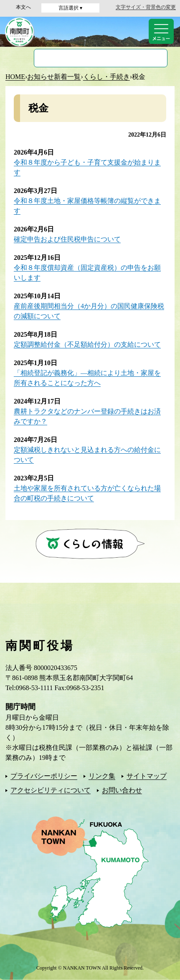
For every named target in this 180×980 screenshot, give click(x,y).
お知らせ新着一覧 (54, 77)
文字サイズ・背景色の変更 (146, 7)
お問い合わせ (122, 790)
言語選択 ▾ (70, 8)
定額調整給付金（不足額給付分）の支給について (87, 344)
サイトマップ (147, 776)
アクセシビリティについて (51, 790)
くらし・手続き (106, 77)
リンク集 (102, 776)
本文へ (23, 7)
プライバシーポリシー (44, 776)
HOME (15, 77)
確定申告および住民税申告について (67, 239)
